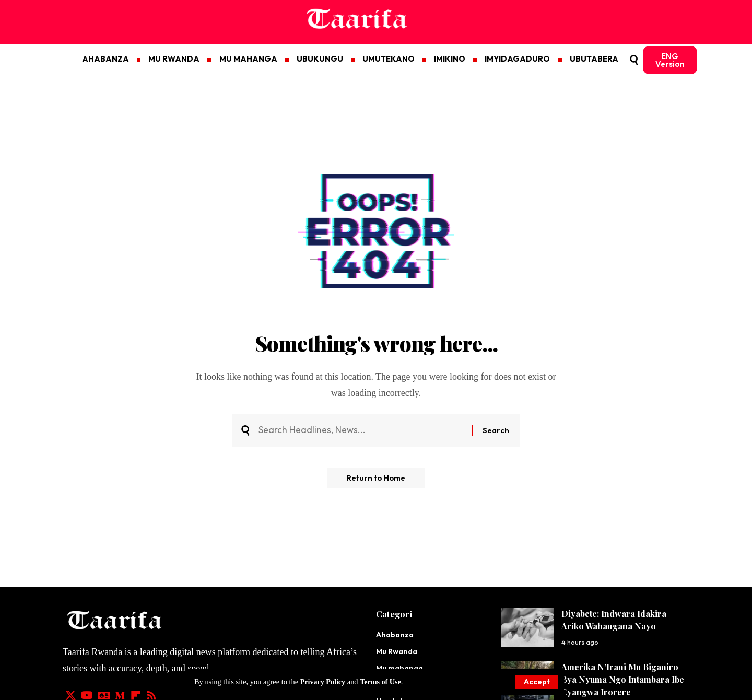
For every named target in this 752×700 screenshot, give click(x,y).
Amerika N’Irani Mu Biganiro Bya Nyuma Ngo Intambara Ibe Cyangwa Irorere (623, 679)
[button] (536, 682)
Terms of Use (382, 682)
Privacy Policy (323, 682)
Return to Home (376, 479)
